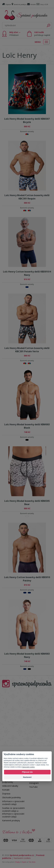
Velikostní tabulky (10, 786)
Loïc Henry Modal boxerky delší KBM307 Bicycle (27, 120)
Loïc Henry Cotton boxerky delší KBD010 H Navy (27, 273)
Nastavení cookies (22, 858)
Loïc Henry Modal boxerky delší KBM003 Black (27, 426)
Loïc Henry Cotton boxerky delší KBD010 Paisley (27, 579)
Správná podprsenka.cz (22, 855)
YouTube (33, 787)
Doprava (7, 4)
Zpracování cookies (28, 767)
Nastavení (27, 777)
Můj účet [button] (15, 34)
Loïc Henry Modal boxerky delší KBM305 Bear (27, 503)
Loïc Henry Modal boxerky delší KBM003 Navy (27, 655)
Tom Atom (32, 862)
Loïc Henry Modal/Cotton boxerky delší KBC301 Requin (27, 197)
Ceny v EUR (42, 4)
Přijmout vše (27, 772)
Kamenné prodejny (19, 4)
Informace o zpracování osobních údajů (13, 803)
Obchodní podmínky (11, 797)
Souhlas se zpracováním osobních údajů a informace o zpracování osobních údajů (13, 812)
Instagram (34, 783)
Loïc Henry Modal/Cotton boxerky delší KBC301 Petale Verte (27, 350)
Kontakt (32, 4)
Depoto (24, 862)
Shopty (17, 862)
